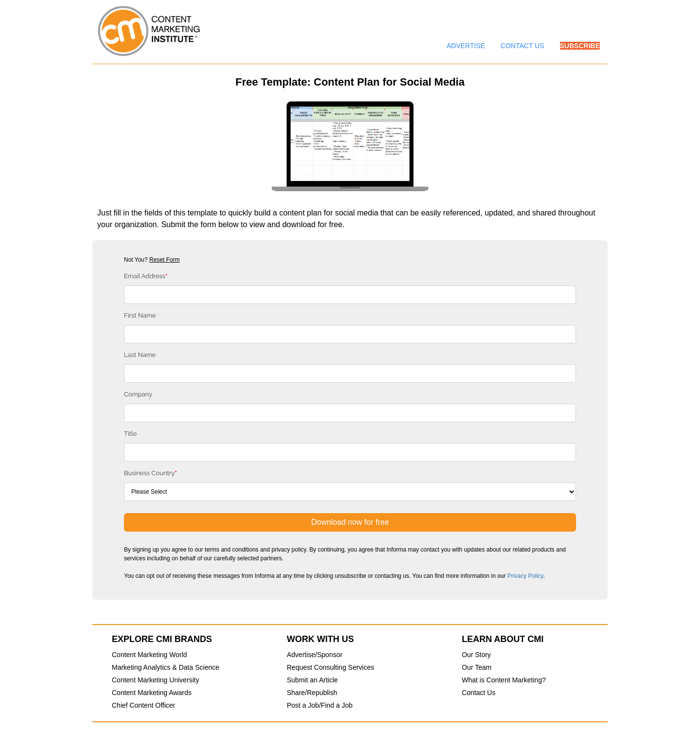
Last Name (140, 355)
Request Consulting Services (331, 667)
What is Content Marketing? (504, 680)
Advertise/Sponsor (315, 655)
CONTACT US (523, 46)
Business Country (150, 473)
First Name (140, 315)
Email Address (146, 276)
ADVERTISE (466, 46)
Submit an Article (312, 680)
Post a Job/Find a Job (320, 705)
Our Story (476, 655)
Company (138, 394)
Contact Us (479, 693)
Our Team (477, 667)
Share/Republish (312, 693)
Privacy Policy (525, 576)
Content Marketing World (149, 655)
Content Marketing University (156, 680)
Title (130, 434)
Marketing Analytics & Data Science (166, 667)
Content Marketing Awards (152, 693)
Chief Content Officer (143, 705)
